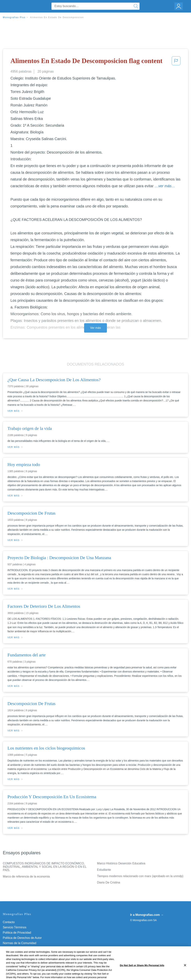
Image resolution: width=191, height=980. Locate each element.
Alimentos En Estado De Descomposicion (57, 17)
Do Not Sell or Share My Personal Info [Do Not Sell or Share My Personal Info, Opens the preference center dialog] (142, 974)
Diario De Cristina (109, 882)
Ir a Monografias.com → (147, 915)
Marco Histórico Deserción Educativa (121, 863)
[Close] (185, 974)
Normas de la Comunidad (19, 943)
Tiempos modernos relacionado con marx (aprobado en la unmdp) (140, 876)
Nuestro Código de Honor (19, 948)
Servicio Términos (15, 927)
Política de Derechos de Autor (22, 938)
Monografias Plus (14, 17)
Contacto (9, 922)
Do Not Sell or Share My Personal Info (28, 954)
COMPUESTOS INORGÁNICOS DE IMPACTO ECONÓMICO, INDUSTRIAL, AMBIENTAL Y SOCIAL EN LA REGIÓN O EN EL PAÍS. (45, 867)
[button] (176, 62)
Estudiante (104, 870)
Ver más (95, 328)
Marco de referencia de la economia (26, 876)
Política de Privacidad (17, 933)
